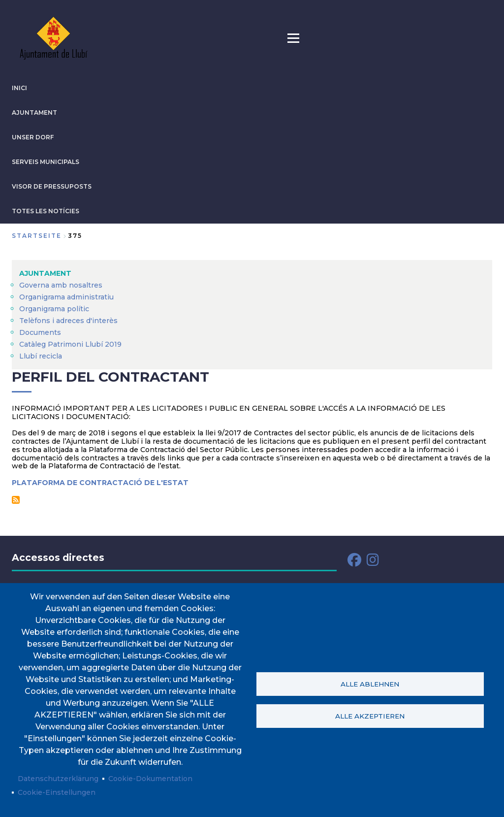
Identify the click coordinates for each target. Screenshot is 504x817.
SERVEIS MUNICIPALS (46, 162)
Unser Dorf (33, 137)
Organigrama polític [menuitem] (54, 309)
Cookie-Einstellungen (57, 792)
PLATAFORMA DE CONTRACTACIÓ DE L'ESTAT (100, 483)
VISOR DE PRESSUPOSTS (52, 186)
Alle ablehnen (370, 684)
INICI (19, 88)
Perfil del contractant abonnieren (16, 500)
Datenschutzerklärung (58, 779)
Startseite (37, 236)
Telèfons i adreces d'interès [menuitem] (68, 321)
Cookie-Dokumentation (150, 779)
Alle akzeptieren (370, 716)
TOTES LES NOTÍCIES (46, 211)
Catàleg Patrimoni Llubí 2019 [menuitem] (70, 344)
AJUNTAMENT (34, 113)
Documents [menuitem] (40, 332)
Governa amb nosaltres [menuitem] (61, 285)
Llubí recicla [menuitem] (41, 356)
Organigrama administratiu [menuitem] (66, 297)
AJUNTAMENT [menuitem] (45, 273)
